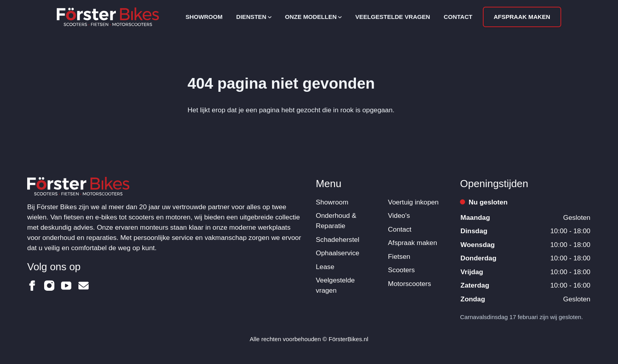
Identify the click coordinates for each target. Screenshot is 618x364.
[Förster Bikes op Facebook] (32, 286)
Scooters (401, 270)
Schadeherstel (337, 240)
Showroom (204, 17)
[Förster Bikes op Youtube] (66, 286)
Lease (325, 267)
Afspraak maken (522, 17)
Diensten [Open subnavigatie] (254, 17)
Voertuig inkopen (413, 202)
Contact (458, 17)
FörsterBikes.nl (349, 339)
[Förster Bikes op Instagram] (49, 286)
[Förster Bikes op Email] (84, 286)
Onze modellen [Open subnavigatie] (313, 17)
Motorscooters (409, 284)
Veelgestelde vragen (393, 17)
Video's (399, 215)
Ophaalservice (337, 253)
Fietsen (399, 256)
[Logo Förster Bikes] (108, 17)
